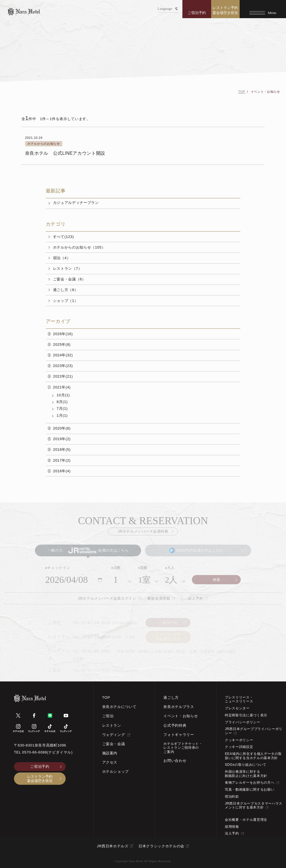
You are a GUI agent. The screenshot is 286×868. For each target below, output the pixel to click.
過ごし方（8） (66, 290)
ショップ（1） (66, 301)
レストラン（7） (67, 269)
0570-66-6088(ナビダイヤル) (47, 752)
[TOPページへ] (24, 12)
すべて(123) (64, 237)
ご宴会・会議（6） (69, 279)
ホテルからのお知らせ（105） (79, 247)
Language (168, 9)
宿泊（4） (62, 258)
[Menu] (263, 9)
